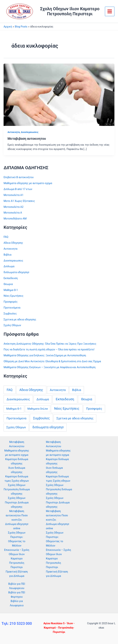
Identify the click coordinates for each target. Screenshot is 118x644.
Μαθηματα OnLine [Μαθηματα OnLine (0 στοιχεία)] (38, 409)
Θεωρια (8, 284)
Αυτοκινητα (14, 132)
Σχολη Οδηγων (12, 325)
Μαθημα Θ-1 (11, 290)
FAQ (6, 237)
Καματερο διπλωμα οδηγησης (57, 461)
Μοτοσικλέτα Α (13, 213)
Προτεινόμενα (12, 308)
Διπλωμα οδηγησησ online (57, 526)
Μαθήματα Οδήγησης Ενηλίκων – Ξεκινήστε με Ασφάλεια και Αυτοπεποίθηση (50, 367)
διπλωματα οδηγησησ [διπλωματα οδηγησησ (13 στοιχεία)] (48, 427)
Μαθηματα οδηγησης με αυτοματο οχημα (28, 183)
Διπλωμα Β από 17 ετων (18, 189)
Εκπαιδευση (11, 278)
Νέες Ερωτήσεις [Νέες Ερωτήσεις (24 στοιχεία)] (67, 409)
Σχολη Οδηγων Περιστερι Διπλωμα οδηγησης (17, 502)
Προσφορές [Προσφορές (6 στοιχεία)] (94, 409)
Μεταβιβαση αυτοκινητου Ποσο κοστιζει (17, 515)
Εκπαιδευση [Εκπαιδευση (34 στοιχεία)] (65, 399)
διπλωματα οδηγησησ (16, 272)
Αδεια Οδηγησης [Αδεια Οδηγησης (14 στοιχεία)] (31, 390)
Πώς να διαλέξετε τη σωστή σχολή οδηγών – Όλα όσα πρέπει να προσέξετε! (49, 349)
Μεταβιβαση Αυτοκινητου (54, 444)
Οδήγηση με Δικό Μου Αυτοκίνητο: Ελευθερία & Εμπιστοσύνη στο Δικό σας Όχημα (52, 361)
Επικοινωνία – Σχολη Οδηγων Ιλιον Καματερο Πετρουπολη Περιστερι (17, 559)
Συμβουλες (10, 314)
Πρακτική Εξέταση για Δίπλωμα (57, 574)
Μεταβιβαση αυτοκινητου (27, 139)
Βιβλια (7, 255)
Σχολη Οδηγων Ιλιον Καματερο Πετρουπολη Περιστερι (70, 11)
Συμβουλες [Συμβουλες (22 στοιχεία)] (41, 418)
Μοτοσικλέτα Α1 (14, 195)
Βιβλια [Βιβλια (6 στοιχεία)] (77, 390)
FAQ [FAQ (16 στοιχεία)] (10, 390)
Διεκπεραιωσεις (30, 132)
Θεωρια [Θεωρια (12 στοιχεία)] (87, 399)
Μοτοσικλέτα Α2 (14, 207)
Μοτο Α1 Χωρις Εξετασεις (19, 201)
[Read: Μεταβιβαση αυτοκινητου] (59, 94)
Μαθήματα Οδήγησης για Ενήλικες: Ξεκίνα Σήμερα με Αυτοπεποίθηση (45, 355)
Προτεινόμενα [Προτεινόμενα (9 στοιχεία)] (16, 418)
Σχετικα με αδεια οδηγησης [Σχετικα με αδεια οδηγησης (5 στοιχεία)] (75, 418)
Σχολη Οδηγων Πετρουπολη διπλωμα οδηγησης (17, 489)
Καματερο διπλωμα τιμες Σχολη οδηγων (58, 479)
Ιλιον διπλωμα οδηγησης (54, 470)
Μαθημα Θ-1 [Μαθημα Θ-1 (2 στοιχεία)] (14, 409)
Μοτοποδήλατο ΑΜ (15, 219)
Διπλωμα (9, 266)
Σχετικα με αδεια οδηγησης (20, 319)
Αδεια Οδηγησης (13, 243)
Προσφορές (11, 302)
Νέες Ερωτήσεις (14, 296)
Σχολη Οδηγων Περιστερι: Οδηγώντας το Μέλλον (55, 539)
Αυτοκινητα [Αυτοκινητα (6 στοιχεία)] (58, 390)
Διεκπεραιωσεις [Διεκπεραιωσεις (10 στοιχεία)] (18, 399)
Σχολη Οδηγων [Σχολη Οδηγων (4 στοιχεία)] (16, 427)
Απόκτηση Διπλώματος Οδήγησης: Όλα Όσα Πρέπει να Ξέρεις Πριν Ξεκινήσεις (50, 344)
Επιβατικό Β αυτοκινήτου (19, 177)
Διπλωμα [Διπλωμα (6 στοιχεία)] (43, 399)
